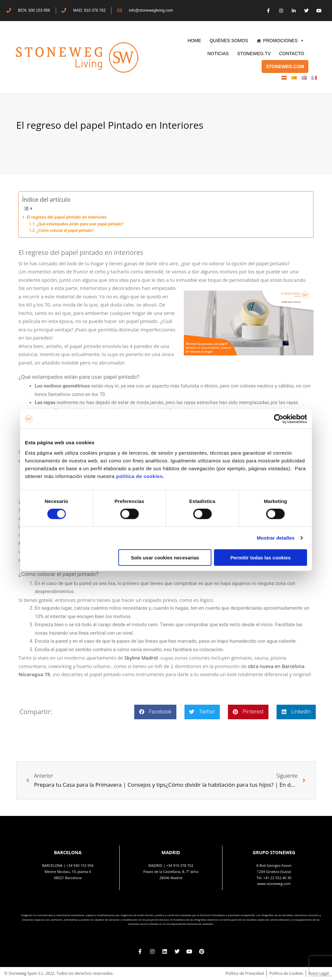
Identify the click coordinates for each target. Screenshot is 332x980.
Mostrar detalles (276, 538)
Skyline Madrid (141, 658)
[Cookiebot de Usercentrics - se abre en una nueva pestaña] (279, 419)
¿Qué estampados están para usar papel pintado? (80, 224)
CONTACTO (292, 54)
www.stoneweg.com (274, 884)
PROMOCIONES (284, 41)
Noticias (218, 54)
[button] (155, 712)
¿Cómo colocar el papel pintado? (65, 231)
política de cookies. (141, 476)
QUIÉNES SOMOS (229, 41)
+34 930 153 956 (80, 865)
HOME (194, 41)
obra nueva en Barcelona (276, 666)
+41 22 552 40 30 (277, 878)
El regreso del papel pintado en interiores (67, 217)
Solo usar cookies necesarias (165, 557)
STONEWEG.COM (285, 66)
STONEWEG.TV (254, 54)
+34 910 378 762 (180, 865)
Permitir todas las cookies (260, 557)
